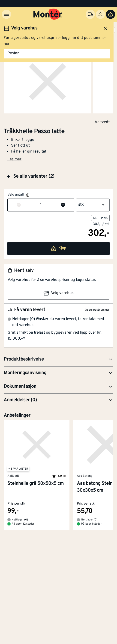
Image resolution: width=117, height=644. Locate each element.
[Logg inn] (100, 14)
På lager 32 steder (23, 524)
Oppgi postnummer (97, 310)
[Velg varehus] (90, 14)
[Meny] (6, 14)
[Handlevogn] (111, 14)
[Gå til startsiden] (48, 14)
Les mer (14, 159)
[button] (58, 176)
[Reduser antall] (19, 205)
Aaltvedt (102, 122)
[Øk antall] (63, 205)
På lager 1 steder (91, 524)
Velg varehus (58, 293)
